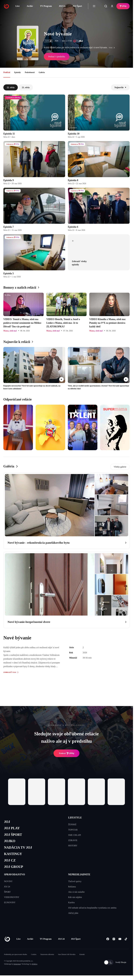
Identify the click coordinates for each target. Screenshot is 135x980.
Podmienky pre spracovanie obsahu (16, 954)
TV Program (46, 6)
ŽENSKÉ (72, 824)
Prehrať (66, 753)
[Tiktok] (126, 939)
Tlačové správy (75, 881)
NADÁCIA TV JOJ (18, 847)
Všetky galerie (120, 467)
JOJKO (10, 841)
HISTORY (73, 846)
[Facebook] (108, 939)
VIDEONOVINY (12, 897)
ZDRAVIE (73, 840)
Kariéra (71, 902)
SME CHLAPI (75, 835)
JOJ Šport (77, 6)
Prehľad (7, 72)
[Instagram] (114, 939)
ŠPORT (7, 892)
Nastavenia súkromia (47, 954)
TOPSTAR (73, 830)
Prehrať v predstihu (57, 57)
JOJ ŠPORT (13, 835)
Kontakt (82, 954)
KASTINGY (13, 854)
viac (112, 48)
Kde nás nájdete (75, 897)
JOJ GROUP (14, 867)
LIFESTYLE (75, 818)
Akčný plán (73, 913)
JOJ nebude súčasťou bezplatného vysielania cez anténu (92, 908)
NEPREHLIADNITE (79, 874)
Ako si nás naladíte (76, 892)
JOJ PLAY (12, 828)
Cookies (34, 954)
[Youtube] (120, 939)
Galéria (42, 72)
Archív (30, 6)
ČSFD (48, 41)
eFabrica (34, 964)
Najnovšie (120, 87)
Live (18, 6)
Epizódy (17, 72)
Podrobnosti (30, 72)
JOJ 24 (62, 6)
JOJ (7, 822)
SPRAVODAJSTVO (14, 874)
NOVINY (8, 881)
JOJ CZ (10, 860)
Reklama (72, 887)
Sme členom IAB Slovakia (67, 954)
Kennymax (17, 964)
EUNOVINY (10, 902)
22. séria (11, 87)
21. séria (26, 87)
